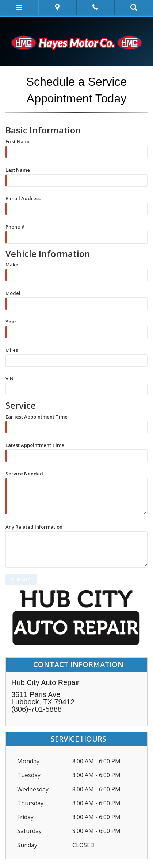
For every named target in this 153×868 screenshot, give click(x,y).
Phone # (15, 226)
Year (11, 321)
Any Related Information (34, 526)
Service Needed (24, 473)
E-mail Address (23, 198)
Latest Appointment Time (35, 445)
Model (13, 293)
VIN (9, 378)
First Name (18, 141)
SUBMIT (21, 580)
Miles (12, 350)
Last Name (18, 170)
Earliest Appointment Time (37, 416)
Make (12, 264)
